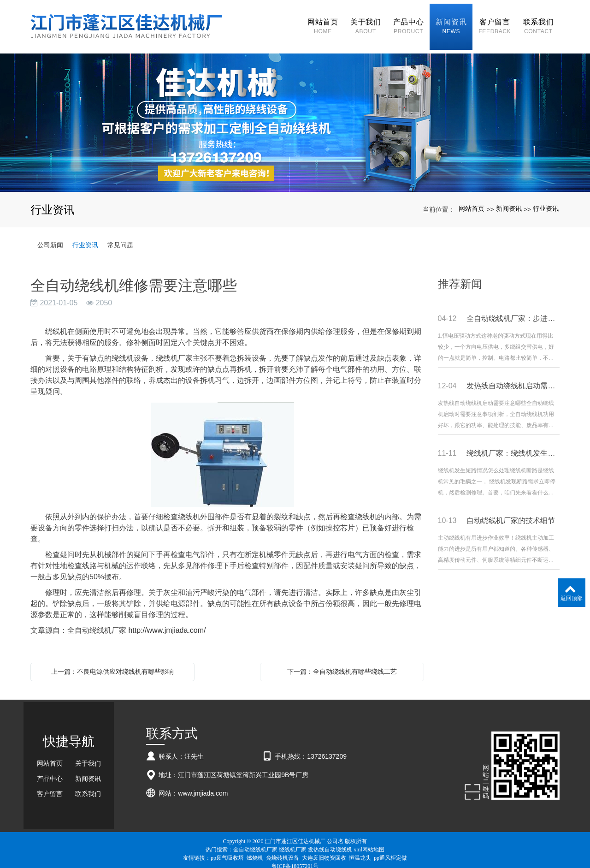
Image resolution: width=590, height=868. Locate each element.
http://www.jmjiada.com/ (167, 623)
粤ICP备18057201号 (295, 859)
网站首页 (472, 202)
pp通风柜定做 (390, 850)
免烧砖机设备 (283, 850)
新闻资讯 (509, 202)
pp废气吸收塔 (227, 850)
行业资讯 (546, 202)
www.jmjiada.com (203, 786)
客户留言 (50, 787)
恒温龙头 (360, 850)
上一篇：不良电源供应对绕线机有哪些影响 (112, 664)
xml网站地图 (369, 842)
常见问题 (120, 238)
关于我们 (88, 756)
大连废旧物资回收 (324, 850)
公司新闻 (50, 238)
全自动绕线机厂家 (255, 842)
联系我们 (88, 787)
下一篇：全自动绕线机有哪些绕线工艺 (342, 664)
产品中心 (50, 772)
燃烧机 (255, 850)
